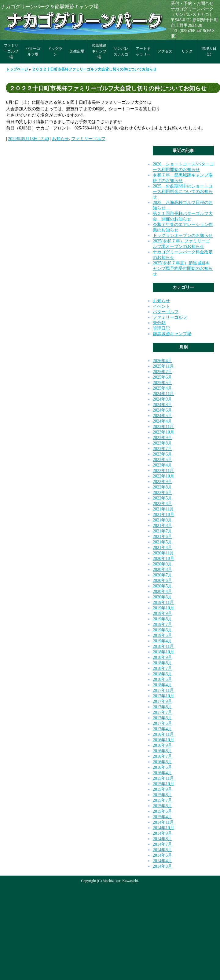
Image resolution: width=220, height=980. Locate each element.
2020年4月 (162, 592)
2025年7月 (162, 372)
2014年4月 (162, 861)
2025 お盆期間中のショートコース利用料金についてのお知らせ (183, 192)
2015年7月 (162, 800)
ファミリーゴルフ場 (11, 51)
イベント (161, 306)
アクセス (165, 51)
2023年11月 (163, 427)
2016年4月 (162, 773)
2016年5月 (162, 767)
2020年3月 (162, 597)
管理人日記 (209, 51)
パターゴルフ (166, 312)
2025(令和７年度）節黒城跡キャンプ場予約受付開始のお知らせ (183, 269)
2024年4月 (162, 421)
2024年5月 (162, 416)
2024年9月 (162, 399)
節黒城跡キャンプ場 (99, 51)
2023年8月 (162, 443)
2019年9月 (162, 613)
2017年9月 (162, 701)
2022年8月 (162, 487)
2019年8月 (162, 619)
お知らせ (61, 139)
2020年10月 (163, 559)
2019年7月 (162, 624)
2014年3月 (162, 866)
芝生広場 (77, 51)
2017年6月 (162, 718)
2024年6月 (162, 410)
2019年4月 (162, 641)
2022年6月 (162, 493)
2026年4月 (162, 361)
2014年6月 (162, 850)
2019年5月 (162, 635)
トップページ (17, 69)
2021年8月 (162, 526)
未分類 (159, 323)
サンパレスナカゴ (121, 51)
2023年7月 (162, 449)
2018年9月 (162, 657)
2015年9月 (162, 789)
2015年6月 (162, 806)
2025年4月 (162, 388)
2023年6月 (162, 454)
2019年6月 (162, 630)
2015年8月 (162, 795)
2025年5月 (162, 383)
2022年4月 (162, 504)
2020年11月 (163, 553)
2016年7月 (162, 756)
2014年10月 (163, 828)
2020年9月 (162, 564)
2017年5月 (162, 723)
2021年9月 (162, 520)
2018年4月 (162, 685)
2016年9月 (162, 745)
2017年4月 (162, 729)
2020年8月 (162, 570)
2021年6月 (162, 537)
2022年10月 (163, 476)
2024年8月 (162, 405)
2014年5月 (162, 855)
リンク (187, 51)
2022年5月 (162, 498)
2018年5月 (162, 679)
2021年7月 (162, 531)
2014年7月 (162, 844)
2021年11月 (163, 509)
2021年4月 (162, 548)
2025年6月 (162, 377)
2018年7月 (162, 668)
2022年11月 (163, 471)
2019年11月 (163, 603)
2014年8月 (162, 839)
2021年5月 (162, 542)
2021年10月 (163, 515)
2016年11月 (163, 734)
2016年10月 (163, 740)
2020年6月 (162, 581)
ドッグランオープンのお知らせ (183, 236)
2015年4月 (162, 817)
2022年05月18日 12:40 (28, 139)
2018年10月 (163, 652)
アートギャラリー (143, 51)
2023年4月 (162, 465)
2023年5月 (162, 460)
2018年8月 (162, 663)
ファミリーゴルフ (88, 139)
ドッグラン (55, 51)
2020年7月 (162, 575)
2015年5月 (162, 811)
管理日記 (161, 328)
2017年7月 (162, 712)
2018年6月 (162, 674)
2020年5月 (162, 586)
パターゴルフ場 (33, 51)
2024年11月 (163, 394)
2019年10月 (163, 608)
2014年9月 (162, 833)
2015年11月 (163, 778)
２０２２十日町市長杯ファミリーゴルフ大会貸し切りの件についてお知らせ (94, 69)
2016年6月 (162, 762)
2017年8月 (162, 707)
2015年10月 (163, 784)
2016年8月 (162, 751)
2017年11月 (163, 690)
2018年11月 (163, 646)
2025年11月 (163, 366)
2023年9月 (162, 438)
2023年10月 (163, 432)
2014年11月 (163, 822)
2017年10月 (163, 696)
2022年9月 (162, 482)
